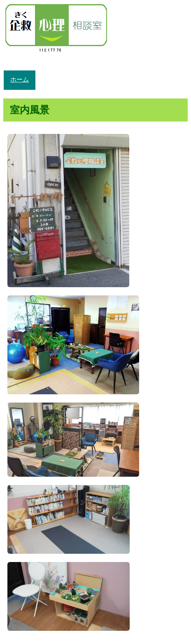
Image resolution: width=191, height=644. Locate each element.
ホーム (20, 80)
